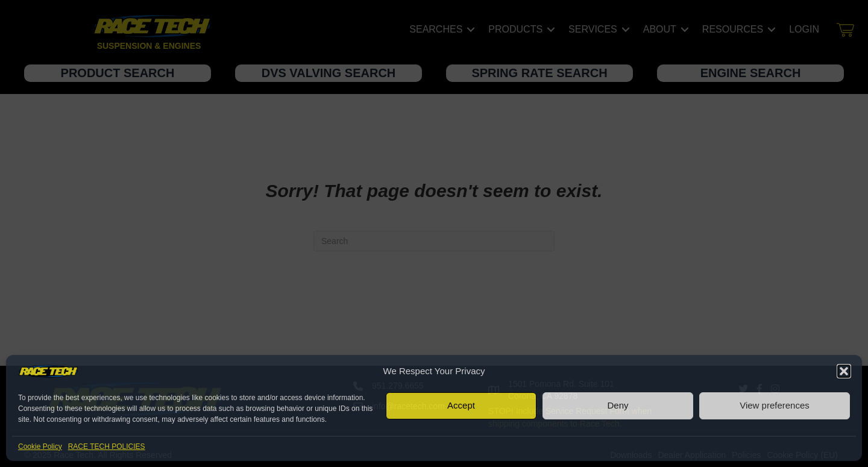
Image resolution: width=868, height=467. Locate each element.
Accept (461, 405)
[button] (844, 371)
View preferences (775, 405)
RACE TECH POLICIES (107, 447)
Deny (618, 405)
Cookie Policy (40, 447)
